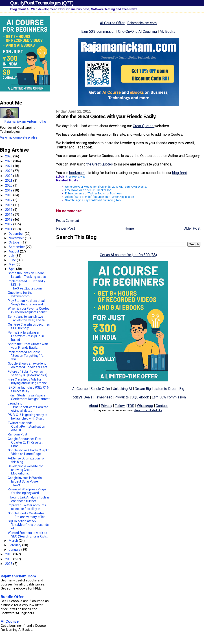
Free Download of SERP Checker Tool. (89, 190)
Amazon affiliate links (148, 410)
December (17, 234)
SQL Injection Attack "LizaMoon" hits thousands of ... (28, 525)
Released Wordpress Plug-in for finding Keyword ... (28, 491)
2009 (9, 559)
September (17, 247)
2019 (9, 190)
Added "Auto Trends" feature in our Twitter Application (100, 197)
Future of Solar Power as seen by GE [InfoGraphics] (27, 373)
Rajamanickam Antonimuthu (25, 122)
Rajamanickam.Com (18, 576)
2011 (9, 229)
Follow (120, 406)
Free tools (72, 177)
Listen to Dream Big (169, 389)
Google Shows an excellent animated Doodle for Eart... (28, 365)
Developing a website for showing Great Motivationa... (25, 470)
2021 (9, 181)
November (17, 238)
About (93, 406)
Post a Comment (68, 221)
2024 (9, 166)
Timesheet (103, 397)
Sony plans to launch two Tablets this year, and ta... (27, 318)
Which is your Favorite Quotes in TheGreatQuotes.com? (29, 310)
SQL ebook (140, 397)
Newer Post (66, 228)
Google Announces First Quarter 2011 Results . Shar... (25, 442)
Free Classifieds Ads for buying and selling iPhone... (28, 381)
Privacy (106, 406)
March (14, 541)
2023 (9, 171)
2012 (9, 224)
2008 (9, 564)
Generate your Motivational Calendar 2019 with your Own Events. (106, 187)
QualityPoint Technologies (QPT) (42, 3)
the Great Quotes (100, 164)
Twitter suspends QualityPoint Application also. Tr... (26, 426)
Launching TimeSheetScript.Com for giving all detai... (28, 407)
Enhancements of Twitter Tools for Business (93, 193)
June (13, 260)
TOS (131, 406)
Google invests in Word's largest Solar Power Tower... (25, 481)
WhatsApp (145, 406)
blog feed (180, 173)
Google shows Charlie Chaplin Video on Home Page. (29, 452)
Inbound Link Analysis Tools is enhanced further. (29, 499)
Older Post (192, 228)
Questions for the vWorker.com (20, 294)
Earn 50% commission (98, 32)
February (15, 545)
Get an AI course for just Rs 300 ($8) (128, 255)
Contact (162, 406)
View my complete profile (19, 137)
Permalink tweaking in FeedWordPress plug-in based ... (26, 336)
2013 (9, 220)
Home (129, 228)
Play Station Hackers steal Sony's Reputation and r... (27, 302)
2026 (9, 156)
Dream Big (143, 389)
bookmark (77, 173)
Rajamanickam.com (142, 23)
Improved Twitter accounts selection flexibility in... (27, 507)
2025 (9, 161)
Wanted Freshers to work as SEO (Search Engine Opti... (28, 535)
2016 (9, 205)
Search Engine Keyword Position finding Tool (93, 200)
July (12, 256)
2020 (9, 185)
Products (122, 397)
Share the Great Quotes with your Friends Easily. (28, 346)
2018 (9, 195)
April (12, 269)
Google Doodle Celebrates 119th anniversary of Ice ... (28, 515)
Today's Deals (82, 397)
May (12, 264)
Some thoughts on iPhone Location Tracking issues (27, 275)
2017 (9, 200)
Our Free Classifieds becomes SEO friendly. (29, 326)
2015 (9, 210)
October (15, 242)
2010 (9, 554)
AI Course (80, 389)
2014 (9, 215)
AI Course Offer (112, 23)
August (14, 251)
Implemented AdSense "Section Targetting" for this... (26, 356)
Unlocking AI (122, 389)
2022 (9, 176)
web (83, 177)
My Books (167, 32)
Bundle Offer (100, 389)
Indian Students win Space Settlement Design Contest (29, 397)
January (15, 550)
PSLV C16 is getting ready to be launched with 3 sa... (28, 417)
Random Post (18, 434)
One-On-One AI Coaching (137, 32)
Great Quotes (144, 126)
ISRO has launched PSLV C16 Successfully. (28, 389)
